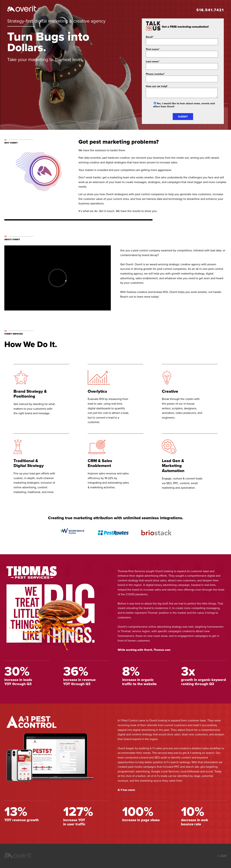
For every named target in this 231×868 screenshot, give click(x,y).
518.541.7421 (210, 10)
